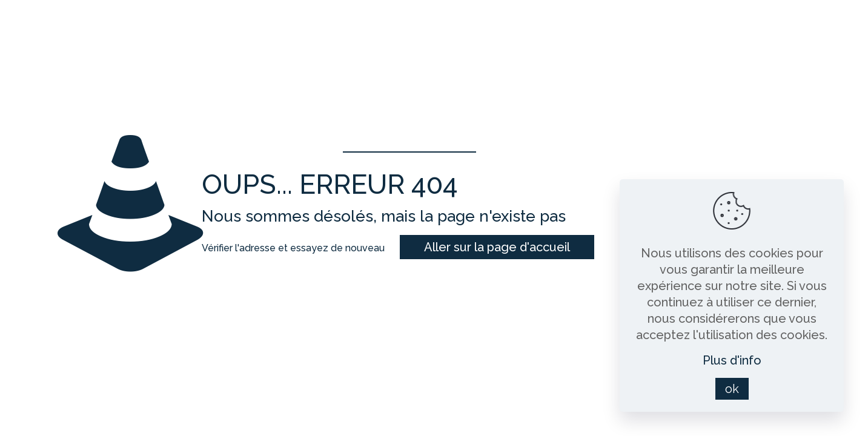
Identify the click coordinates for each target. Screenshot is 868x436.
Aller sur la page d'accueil (497, 247)
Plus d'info (732, 360)
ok (732, 389)
